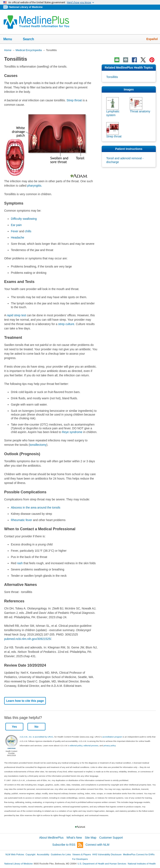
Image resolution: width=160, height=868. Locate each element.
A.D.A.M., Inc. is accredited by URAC (36, 737)
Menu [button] (10, 39)
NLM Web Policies (15, 854)
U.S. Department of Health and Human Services (102, 864)
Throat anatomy (140, 111)
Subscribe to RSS (68, 845)
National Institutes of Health (142, 864)
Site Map (91, 838)
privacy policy (110, 746)
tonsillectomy (38, 445)
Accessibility (43, 854)
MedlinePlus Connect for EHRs (139, 854)
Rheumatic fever (21, 520)
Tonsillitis (112, 77)
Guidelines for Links (61, 854)
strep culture (66, 324)
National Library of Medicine (26, 7)
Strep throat (74, 100)
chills (28, 231)
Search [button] (31, 39)
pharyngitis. (35, 186)
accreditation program (112, 737)
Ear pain (16, 225)
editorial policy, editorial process (84, 746)
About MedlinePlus (51, 838)
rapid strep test (16, 315)
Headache (17, 237)
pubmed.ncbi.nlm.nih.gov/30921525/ (28, 639)
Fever (15, 231)
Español (152, 39)
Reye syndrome (72, 432)
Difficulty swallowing (24, 219)
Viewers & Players (82, 854)
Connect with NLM (97, 845)
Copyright (31, 854)
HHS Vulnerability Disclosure (107, 854)
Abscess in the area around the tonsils (36, 507)
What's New (74, 838)
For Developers (80, 859)
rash (20, 563)
